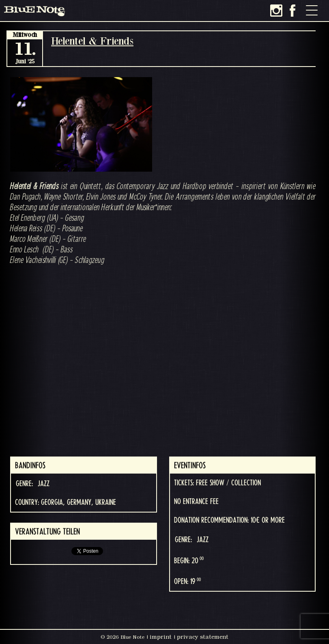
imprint (161, 637)
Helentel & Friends (92, 41)
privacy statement (203, 637)
